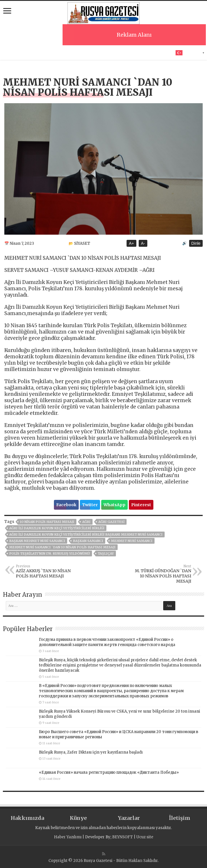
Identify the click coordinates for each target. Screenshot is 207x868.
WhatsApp (114, 505)
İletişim (180, 818)
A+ (131, 243)
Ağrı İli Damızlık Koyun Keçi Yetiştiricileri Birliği (57, 528)
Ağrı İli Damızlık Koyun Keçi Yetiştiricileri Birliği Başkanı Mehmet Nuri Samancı (86, 534)
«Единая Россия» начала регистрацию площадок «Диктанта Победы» (109, 772)
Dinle (196, 243)
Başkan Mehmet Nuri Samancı (37, 541)
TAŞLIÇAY (106, 553)
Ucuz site (145, 837)
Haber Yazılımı (68, 837)
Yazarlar (129, 818)
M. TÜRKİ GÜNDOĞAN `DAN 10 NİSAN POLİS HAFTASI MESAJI (162, 574)
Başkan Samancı (88, 541)
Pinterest (141, 505)
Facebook (66, 505)
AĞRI (86, 522)
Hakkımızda (27, 818)
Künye (78, 818)
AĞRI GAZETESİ (111, 522)
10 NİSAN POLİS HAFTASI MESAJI (47, 522)
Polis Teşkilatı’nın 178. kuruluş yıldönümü (50, 553)
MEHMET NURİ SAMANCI (132, 541)
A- (143, 243)
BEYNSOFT (123, 837)
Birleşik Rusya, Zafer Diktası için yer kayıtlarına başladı (91, 752)
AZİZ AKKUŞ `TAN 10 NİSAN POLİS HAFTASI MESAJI (45, 571)
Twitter (90, 505)
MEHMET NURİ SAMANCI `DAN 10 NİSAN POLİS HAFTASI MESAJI (62, 547)
